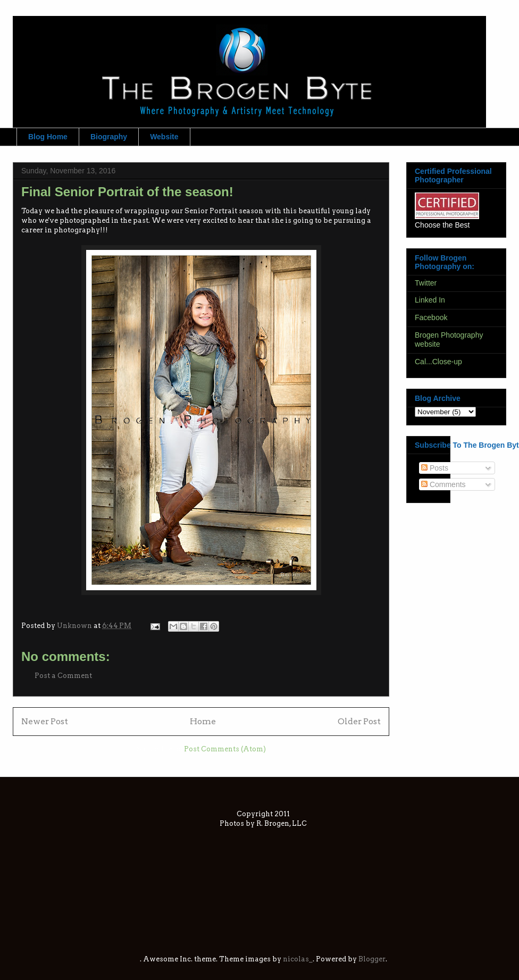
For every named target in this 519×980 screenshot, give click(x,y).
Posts (435, 468)
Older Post (359, 721)
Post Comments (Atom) (225, 749)
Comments (443, 484)
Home (203, 721)
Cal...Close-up (438, 362)
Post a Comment (63, 676)
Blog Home (48, 137)
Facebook (431, 317)
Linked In (430, 300)
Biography (109, 137)
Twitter (426, 283)
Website (164, 137)
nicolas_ (298, 959)
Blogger (372, 959)
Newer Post (45, 721)
